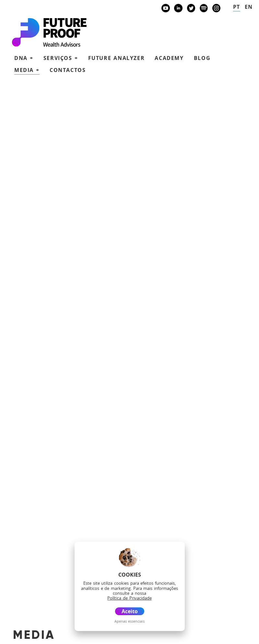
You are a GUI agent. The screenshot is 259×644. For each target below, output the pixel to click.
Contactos (68, 70)
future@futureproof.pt (60, 273)
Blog (202, 58)
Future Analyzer (117, 58)
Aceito (130, 611)
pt (237, 7)
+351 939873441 (55, 232)
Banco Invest (57, 308)
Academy (169, 58)
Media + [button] (27, 70)
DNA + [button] (24, 58)
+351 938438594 (55, 253)
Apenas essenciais (130, 621)
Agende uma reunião (82, 486)
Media (48, 578)
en (249, 7)
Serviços (53, 540)
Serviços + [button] (61, 58)
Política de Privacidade (41, 630)
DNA (45, 531)
